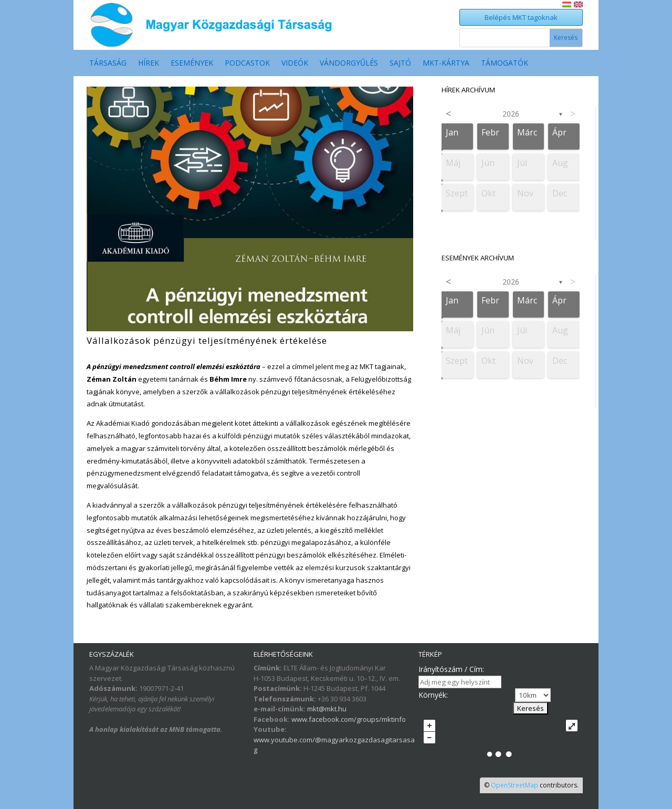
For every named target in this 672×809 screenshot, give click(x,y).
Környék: (433, 695)
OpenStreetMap (514, 785)
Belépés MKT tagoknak (521, 17)
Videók (295, 64)
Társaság (108, 64)
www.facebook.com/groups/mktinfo (349, 719)
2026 (511, 114)
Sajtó (400, 64)
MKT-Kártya (446, 64)
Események (192, 64)
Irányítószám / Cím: (451, 669)
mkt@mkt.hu (327, 709)
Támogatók (505, 64)
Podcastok (247, 64)
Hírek (149, 64)
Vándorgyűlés (349, 64)
